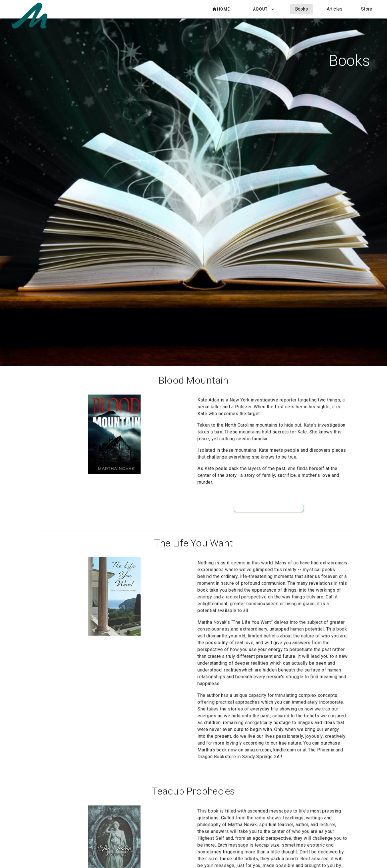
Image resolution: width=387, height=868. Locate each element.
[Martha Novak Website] (31, 27)
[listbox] (291, 9)
